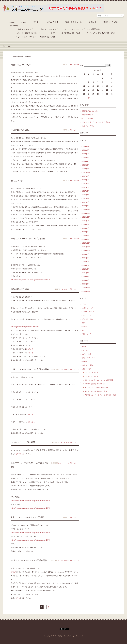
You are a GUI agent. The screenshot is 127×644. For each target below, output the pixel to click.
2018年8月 (86, 154)
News (24, 22)
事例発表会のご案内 (20, 289)
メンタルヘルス (64, 442)
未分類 (85, 326)
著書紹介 (93, 22)
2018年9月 (86, 150)
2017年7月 (86, 184)
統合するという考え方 (21, 65)
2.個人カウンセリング (49, 29)
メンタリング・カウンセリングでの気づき (96, 122)
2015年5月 (86, 269)
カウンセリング (88, 308)
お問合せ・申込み (111, 22)
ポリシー (37, 22)
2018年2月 (86, 165)
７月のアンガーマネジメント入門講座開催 (30, 369)
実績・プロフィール (74, 22)
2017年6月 (86, 187)
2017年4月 (86, 195)
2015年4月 (86, 273)
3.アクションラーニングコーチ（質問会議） (83, 29)
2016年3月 (86, 236)
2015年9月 (86, 254)
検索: (82, 65)
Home (12, 22)
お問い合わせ (20, 454)
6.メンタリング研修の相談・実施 (101, 33)
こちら (18, 598)
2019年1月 (86, 146)
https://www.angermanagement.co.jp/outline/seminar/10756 (31, 508)
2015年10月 (86, 251)
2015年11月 (86, 247)
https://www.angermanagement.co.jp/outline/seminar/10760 (31, 501)
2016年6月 (86, 224)
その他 (85, 304)
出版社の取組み (88, 115)
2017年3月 (86, 198)
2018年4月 (86, 161)
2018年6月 (86, 158)
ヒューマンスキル (63, 369)
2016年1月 (86, 239)
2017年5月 (86, 191)
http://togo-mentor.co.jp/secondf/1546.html (25, 327)
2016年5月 (86, 228)
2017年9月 (86, 176)
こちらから (30, 349)
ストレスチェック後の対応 (23, 442)
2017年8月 (86, 180)
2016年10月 (86, 217)
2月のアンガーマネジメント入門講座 (27, 517)
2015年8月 (86, 258)
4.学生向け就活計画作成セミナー (30, 33)
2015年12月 (86, 243)
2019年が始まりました (90, 111)
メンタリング (65, 289)
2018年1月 (86, 169)
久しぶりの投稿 (88, 118)
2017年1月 (86, 206)
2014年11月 (86, 291)
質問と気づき (17, 181)
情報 (84, 323)
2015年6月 (86, 265)
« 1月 (89, 98)
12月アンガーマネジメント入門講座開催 (29, 560)
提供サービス (15, 26)
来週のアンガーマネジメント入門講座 (28, 239)
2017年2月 (86, 202)
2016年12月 (86, 210)
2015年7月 (86, 262)
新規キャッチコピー (89, 126)
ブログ (13, 572)
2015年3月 (86, 277)
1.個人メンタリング (25, 29)
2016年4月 (86, 232)
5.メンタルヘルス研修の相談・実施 (65, 33)
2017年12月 (86, 172)
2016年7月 (86, 221)
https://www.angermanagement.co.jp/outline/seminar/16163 (31, 280)
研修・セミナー (74, 65)
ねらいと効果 (53, 22)
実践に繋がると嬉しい (21, 130)
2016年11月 (86, 213)
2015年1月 (86, 284)
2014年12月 (86, 288)
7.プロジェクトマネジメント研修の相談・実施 (36, 37)
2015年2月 (86, 280)
